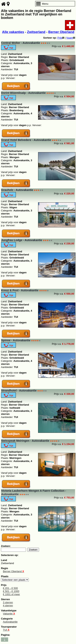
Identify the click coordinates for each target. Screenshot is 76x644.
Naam (71, 38)
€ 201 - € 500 (10, 588)
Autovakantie (10, 622)
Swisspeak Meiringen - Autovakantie (25, 441)
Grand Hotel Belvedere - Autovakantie (26, 140)
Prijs (61, 38)
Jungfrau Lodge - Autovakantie (22, 240)
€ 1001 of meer (11, 594)
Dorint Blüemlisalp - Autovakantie (23, 93)
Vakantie (9, 614)
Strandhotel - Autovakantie (19, 391)
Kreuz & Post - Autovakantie (20, 290)
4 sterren (8, 605)
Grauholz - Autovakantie (17, 190)
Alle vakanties (13, 32)
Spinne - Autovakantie (16, 340)
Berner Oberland (61, 32)
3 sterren (8, 602)
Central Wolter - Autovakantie (21, 43)
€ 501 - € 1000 (11, 591)
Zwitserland (36, 32)
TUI (6, 630)
